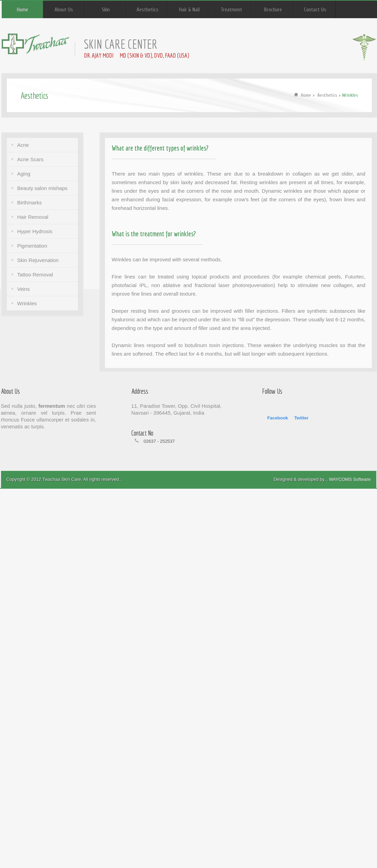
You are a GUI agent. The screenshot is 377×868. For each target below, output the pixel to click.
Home (22, 10)
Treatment (231, 10)
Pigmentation (32, 246)
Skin (106, 10)
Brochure (273, 10)
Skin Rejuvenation (38, 260)
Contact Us (315, 10)
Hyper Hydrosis (35, 231)
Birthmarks (30, 203)
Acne (23, 145)
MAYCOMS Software (350, 479)
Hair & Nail (189, 10)
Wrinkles (27, 303)
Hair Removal (33, 217)
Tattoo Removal (35, 275)
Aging (24, 174)
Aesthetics (148, 10)
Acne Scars (30, 159)
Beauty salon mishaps (42, 188)
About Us (64, 10)
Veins (23, 289)
